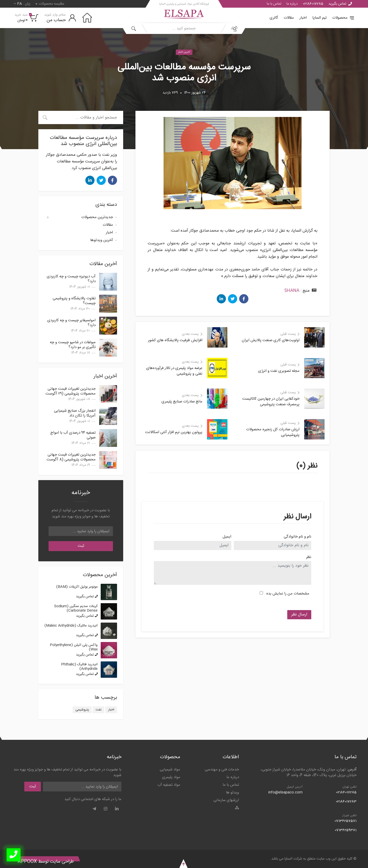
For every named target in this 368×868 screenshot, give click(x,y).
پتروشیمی (82, 710)
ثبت (81, 546)
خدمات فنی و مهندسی (222, 770)
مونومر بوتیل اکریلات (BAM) (77, 587)
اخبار (303, 18)
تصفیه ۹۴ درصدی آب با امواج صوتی (73, 435)
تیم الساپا (319, 18)
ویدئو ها (232, 793)
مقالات (289, 18)
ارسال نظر (299, 615)
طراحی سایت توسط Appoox (46, 862)
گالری (274, 18)
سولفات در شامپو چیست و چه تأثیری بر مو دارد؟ (73, 345)
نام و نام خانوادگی (297, 537)
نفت (99, 710)
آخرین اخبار (184, 52)
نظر (309, 557)
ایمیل (227, 537)
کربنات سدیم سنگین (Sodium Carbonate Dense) (76, 608)
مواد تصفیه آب (169, 785)
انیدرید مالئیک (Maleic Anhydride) (71, 626)
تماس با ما (274, 4)
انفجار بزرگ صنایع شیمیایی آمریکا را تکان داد (75, 413)
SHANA (292, 291)
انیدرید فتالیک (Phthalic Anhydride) (79, 667)
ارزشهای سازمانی (226, 800)
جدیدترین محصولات (97, 217)
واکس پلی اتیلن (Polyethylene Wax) (74, 647)
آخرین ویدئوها (102, 240)
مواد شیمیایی (170, 770)
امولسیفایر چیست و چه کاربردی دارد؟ (71, 323)
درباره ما (292, 4)
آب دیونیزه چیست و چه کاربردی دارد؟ (71, 279)
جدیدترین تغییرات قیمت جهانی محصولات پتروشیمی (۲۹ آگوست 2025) (71, 394)
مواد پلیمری (171, 777)
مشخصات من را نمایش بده (288, 594)
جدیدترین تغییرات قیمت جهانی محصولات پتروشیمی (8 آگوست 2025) (71, 460)
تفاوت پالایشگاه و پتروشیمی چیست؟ (74, 301)
